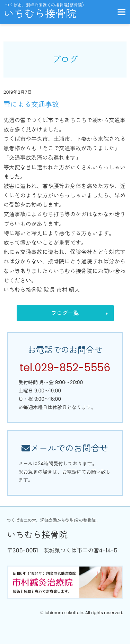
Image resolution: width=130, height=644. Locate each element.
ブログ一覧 (65, 313)
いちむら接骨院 (40, 14)
